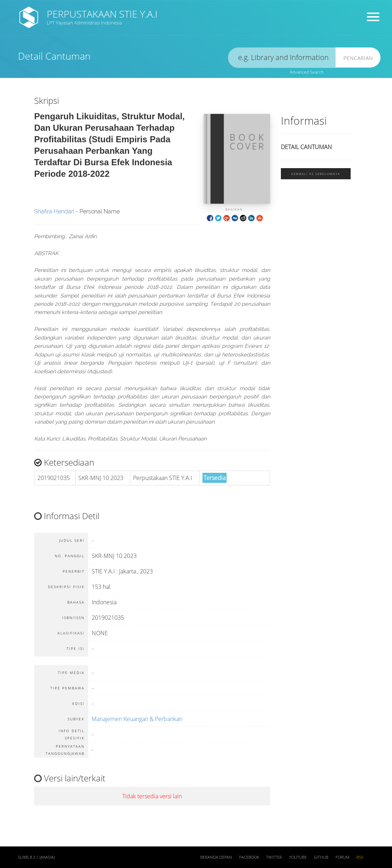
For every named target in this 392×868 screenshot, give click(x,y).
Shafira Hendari (54, 211)
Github (321, 857)
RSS (360, 857)
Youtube (298, 857)
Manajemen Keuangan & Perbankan (137, 719)
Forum (342, 857)
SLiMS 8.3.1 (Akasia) (36, 857)
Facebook (249, 857)
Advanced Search (307, 72)
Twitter (274, 857)
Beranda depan (216, 857)
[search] (282, 58)
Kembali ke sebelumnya (316, 174)
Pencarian (358, 58)
